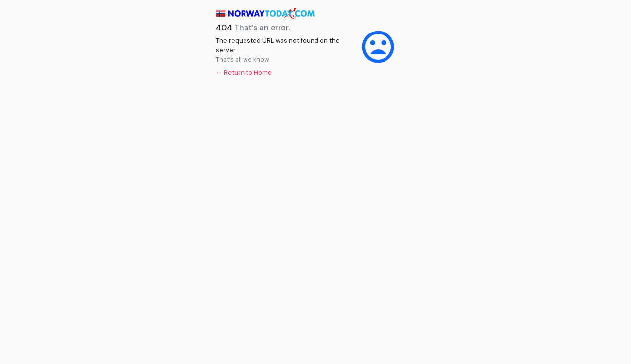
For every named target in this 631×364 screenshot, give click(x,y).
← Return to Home (244, 73)
